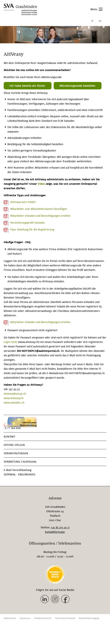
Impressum (25, 618)
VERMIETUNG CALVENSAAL (20, 462)
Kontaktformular (55, 532)
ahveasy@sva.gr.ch (15, 394)
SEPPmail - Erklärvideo (20, 474)
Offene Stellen (14, 445)
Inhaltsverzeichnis (43, 618)
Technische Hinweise (65, 618)
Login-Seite (11, 342)
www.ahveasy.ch (14, 398)
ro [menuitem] (100, 21)
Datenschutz (10, 618)
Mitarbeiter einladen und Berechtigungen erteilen (40, 216)
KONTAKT (9, 437)
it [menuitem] (92, 21)
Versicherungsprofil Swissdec (28, 223)
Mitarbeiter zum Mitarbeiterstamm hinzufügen (39, 209)
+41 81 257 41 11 (60, 527)
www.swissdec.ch (14, 403)
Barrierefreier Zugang (89, 618)
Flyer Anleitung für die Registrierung (32, 230)
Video (42, 184)
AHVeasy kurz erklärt (23, 202)
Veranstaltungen (16, 453)
